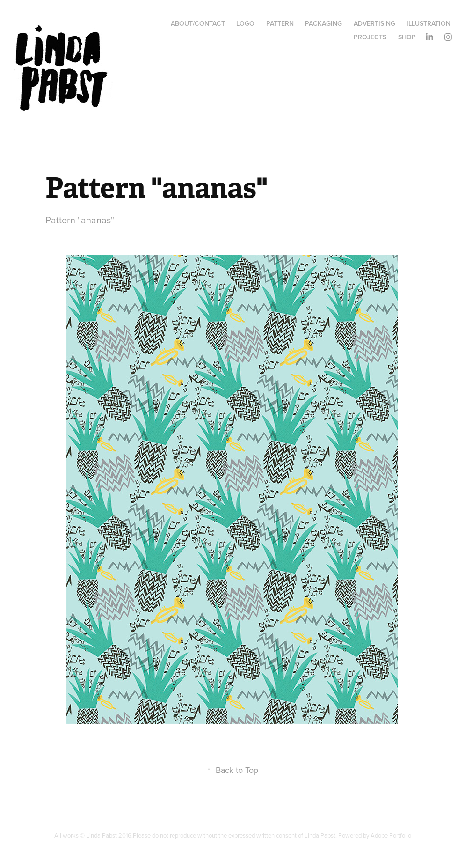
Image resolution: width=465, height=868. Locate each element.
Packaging (323, 23)
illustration (429, 23)
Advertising (374, 23)
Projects (370, 37)
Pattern (280, 23)
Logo (245, 23)
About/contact (198, 23)
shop (407, 37)
